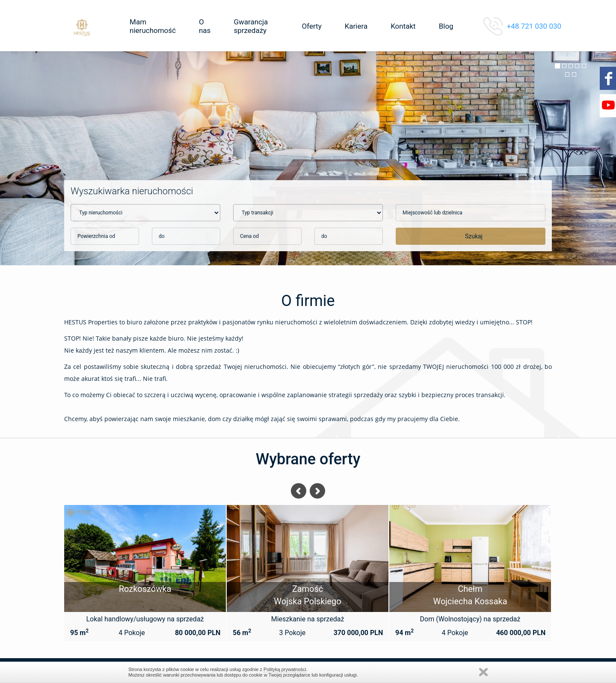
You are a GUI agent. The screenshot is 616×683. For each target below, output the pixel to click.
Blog (446, 26)
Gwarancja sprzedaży (251, 26)
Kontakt (403, 26)
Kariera (356, 26)
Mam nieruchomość (153, 26)
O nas (205, 26)
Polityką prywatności (285, 669)
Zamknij (483, 672)
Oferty (311, 26)
